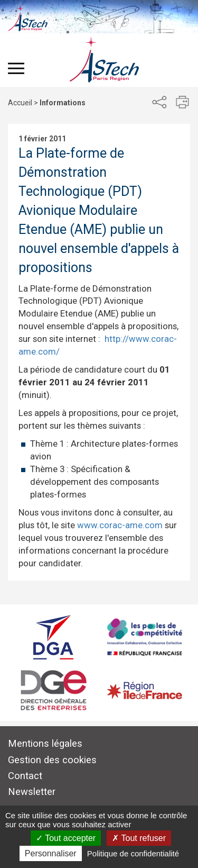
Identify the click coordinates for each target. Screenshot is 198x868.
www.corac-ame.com (120, 525)
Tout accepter (66, 838)
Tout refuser (139, 838)
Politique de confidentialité (133, 853)
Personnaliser (51, 853)
